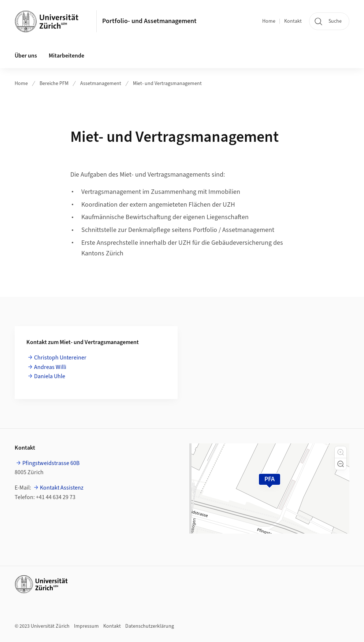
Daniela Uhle (50, 376)
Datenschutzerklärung (150, 626)
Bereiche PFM (54, 84)
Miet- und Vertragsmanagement (167, 84)
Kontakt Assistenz (62, 488)
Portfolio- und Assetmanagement (149, 21)
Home (269, 21)
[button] (341, 452)
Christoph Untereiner (60, 358)
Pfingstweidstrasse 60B (51, 463)
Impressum (86, 626)
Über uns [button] (26, 56)
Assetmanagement (101, 84)
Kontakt (293, 21)
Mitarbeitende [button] (66, 56)
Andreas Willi (50, 367)
